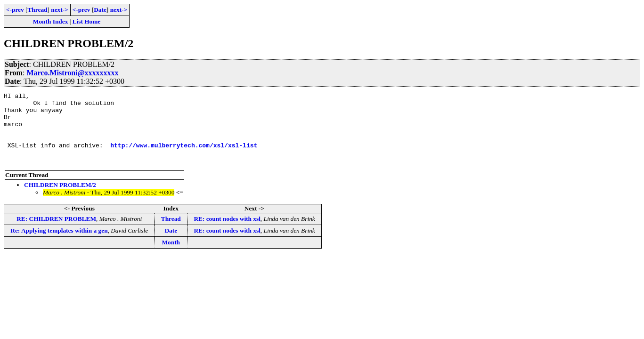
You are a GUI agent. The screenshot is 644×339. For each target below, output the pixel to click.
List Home (87, 21)
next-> (59, 10)
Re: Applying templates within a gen (59, 245)
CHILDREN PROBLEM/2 (60, 199)
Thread (37, 10)
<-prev (15, 10)
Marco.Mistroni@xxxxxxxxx (72, 73)
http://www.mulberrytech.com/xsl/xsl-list (184, 156)
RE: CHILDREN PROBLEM (56, 233)
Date (100, 10)
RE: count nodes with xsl (227, 233)
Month (171, 256)
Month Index (50, 21)
